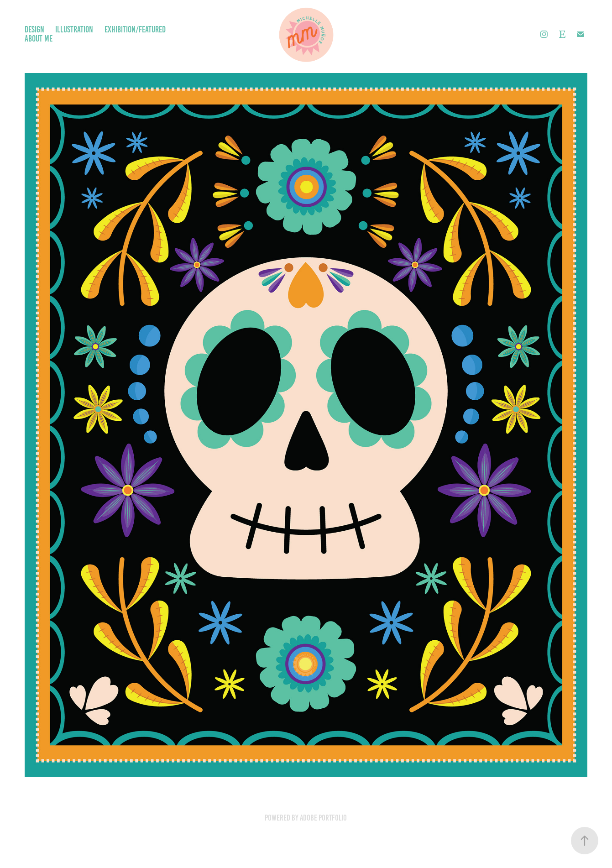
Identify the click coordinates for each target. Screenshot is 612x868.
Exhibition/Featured (135, 29)
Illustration (74, 29)
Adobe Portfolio (323, 818)
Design (34, 29)
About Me (39, 39)
